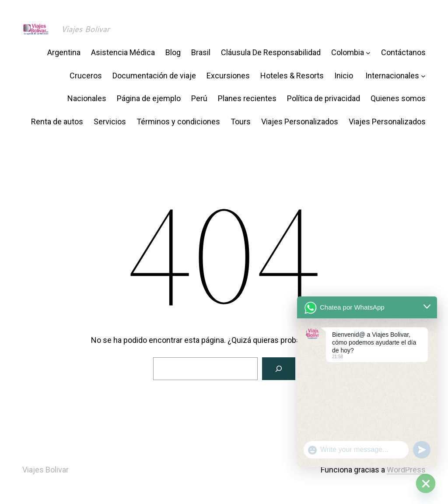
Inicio (345, 76)
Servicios (110, 122)
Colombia (348, 52)
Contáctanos (403, 52)
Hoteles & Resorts (292, 76)
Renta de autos (57, 122)
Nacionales (87, 98)
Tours (241, 122)
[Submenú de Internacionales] (423, 76)
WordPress (406, 470)
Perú (199, 98)
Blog (173, 52)
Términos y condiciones (178, 122)
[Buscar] (279, 369)
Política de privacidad (324, 98)
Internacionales (392, 76)
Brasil (201, 52)
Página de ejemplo (149, 98)
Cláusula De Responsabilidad (271, 52)
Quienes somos (398, 98)
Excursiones (228, 76)
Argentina (64, 52)
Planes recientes (247, 98)
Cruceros (86, 76)
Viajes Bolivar (85, 29)
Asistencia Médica (123, 52)
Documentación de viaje (154, 76)
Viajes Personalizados (300, 122)
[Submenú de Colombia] (368, 53)
